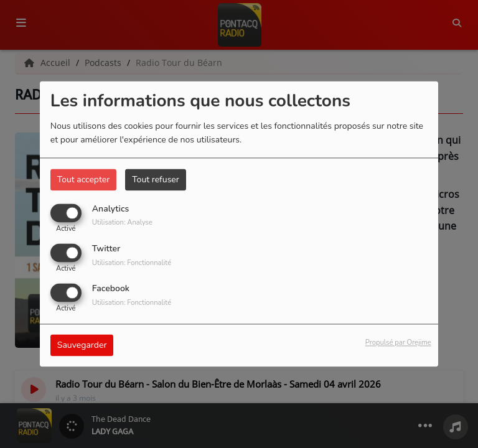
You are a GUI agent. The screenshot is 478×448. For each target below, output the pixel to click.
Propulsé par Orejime (398, 343)
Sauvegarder (82, 346)
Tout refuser (156, 180)
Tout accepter (83, 180)
